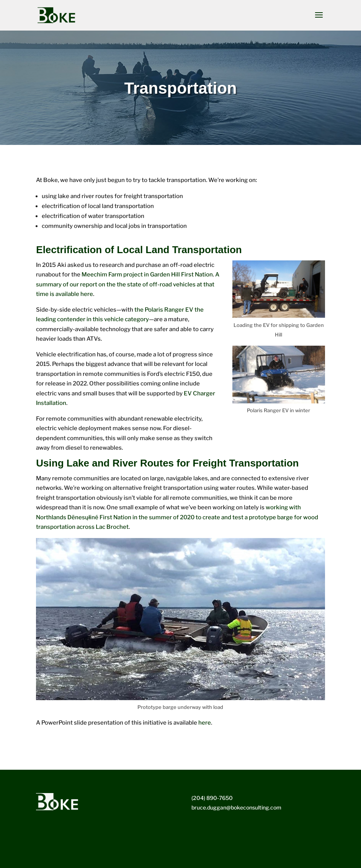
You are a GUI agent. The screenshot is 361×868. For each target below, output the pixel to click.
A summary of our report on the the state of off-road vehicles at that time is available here (128, 284)
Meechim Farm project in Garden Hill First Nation (147, 275)
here (205, 723)
